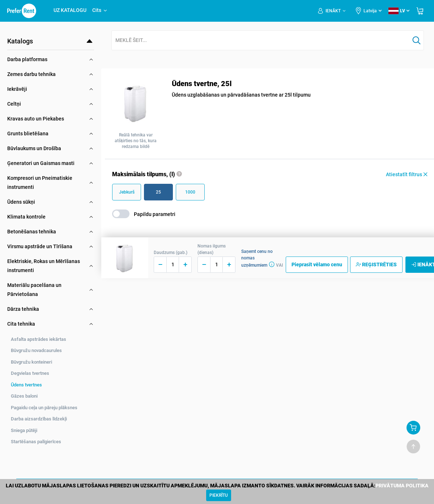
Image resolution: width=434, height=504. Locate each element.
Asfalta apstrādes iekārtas (39, 339)
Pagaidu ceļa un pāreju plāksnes (44, 408)
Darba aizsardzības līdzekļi (39, 419)
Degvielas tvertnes (30, 373)
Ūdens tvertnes (26, 385)
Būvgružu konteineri (31, 362)
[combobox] (261, 41)
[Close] (219, 495)
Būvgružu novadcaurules (36, 350)
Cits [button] (100, 10)
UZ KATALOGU (70, 10)
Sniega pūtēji (24, 430)
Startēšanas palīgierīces (36, 442)
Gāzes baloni (24, 396)
